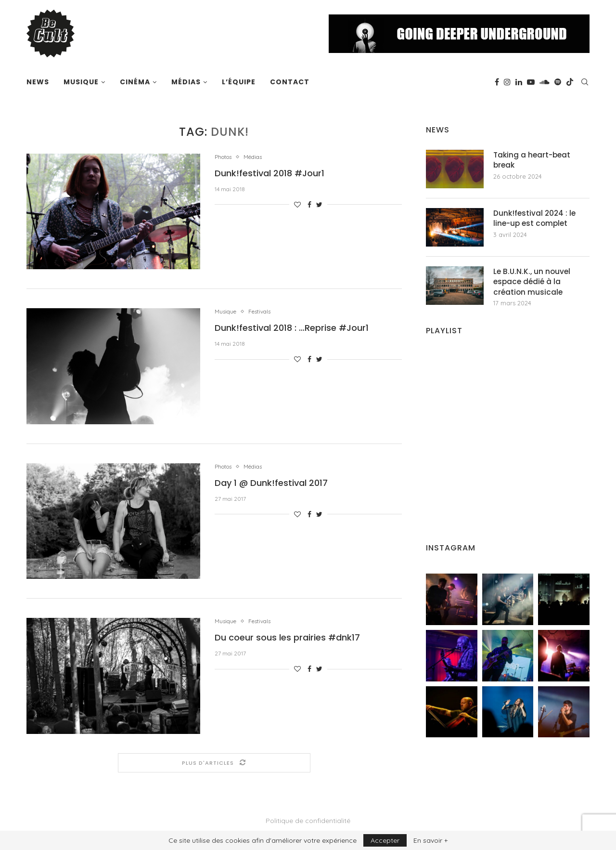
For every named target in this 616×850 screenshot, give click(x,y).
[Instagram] (507, 82)
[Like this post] (297, 205)
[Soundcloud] (545, 82)
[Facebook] (497, 82)
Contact (290, 82)
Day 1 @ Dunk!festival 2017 (271, 483)
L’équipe (239, 82)
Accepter (385, 840)
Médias (186, 82)
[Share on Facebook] (309, 205)
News (38, 82)
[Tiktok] (570, 82)
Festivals (264, 312)
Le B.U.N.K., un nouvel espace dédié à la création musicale (533, 282)
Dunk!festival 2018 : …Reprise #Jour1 (292, 329)
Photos (225, 157)
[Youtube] (531, 82)
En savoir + (430, 840)
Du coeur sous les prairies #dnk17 (287, 638)
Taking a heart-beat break (533, 160)
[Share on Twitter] (319, 205)
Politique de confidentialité (308, 821)
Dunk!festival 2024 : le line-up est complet (536, 219)
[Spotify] (558, 82)
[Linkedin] (519, 82)
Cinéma (135, 82)
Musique (81, 82)
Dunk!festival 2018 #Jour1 (269, 174)
